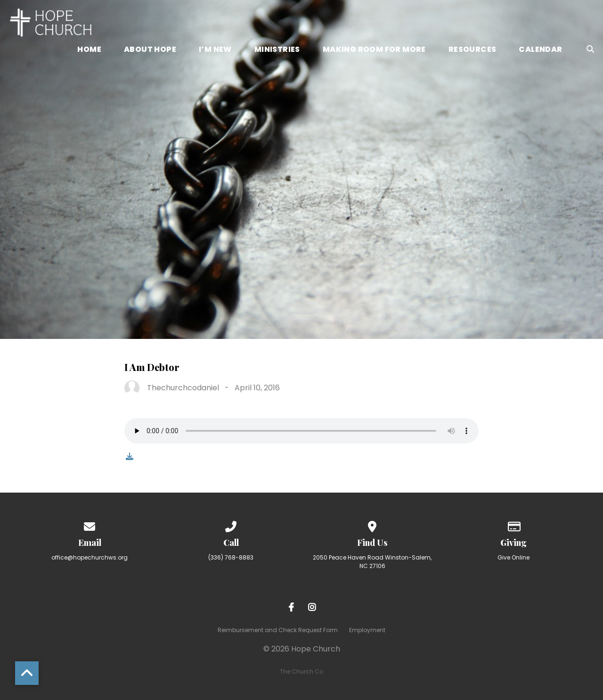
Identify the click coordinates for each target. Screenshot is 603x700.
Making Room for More (374, 50)
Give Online (513, 557)
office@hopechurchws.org (90, 557)
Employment (367, 630)
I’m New (215, 50)
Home (89, 50)
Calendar (540, 50)
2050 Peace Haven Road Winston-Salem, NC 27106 (372, 562)
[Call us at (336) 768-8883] (231, 525)
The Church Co (301, 671)
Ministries (277, 50)
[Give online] (513, 525)
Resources (473, 50)
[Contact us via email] (90, 525)
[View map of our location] (372, 525)
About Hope (150, 50)
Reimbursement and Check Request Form (278, 630)
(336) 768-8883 (231, 557)
